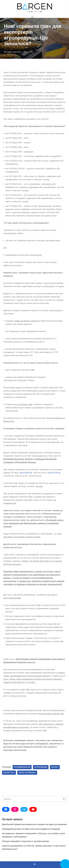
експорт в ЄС (9, 773)
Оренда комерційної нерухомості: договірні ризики (26, 841)
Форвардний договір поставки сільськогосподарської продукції (31, 829)
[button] (32, 17)
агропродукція (41, 767)
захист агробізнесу (27, 773)
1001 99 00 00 (26, 473)
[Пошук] (31, 799)
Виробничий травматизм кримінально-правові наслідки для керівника (34, 824)
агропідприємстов (22, 767)
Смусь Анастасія (14, 52)
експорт (55, 767)
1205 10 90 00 (54, 473)
